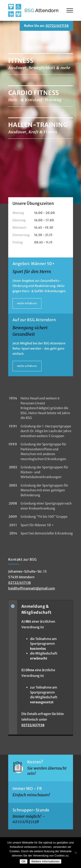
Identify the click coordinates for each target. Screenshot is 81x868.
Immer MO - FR (27, 789)
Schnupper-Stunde (31, 810)
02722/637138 (57, 26)
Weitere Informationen (45, 861)
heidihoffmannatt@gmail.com (32, 588)
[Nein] (76, 853)
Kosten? (35, 762)
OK (23, 861)
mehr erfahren (27, 303)
